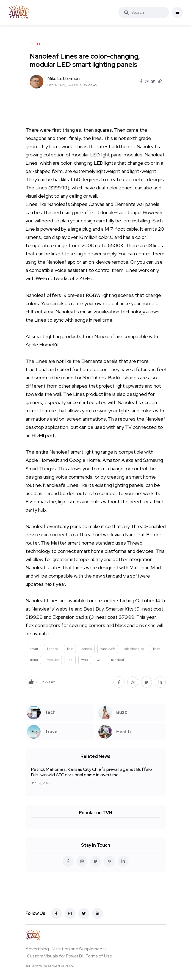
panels (87, 649)
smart (34, 649)
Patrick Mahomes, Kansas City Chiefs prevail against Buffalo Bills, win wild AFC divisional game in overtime (92, 772)
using (34, 660)
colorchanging (134, 649)
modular (53, 660)
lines (157, 649)
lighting (53, 649)
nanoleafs (108, 649)
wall (99, 660)
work (85, 660)
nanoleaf (118, 660)
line (70, 649)
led (70, 660)
